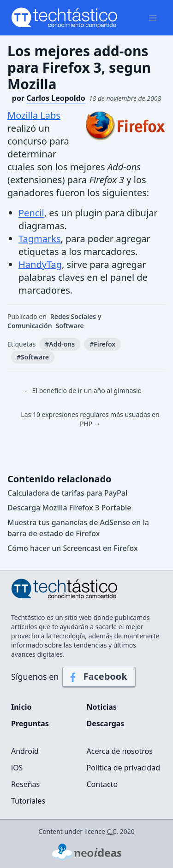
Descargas (106, 723)
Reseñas (25, 784)
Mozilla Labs (34, 115)
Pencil (31, 213)
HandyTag (40, 264)
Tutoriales (28, 801)
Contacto (102, 784)
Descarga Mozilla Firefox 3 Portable (69, 508)
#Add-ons (60, 344)
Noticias (102, 707)
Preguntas (30, 723)
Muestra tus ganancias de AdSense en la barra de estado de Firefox (78, 528)
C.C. (113, 831)
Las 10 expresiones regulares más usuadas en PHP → (90, 419)
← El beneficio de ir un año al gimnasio (83, 391)
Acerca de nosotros (120, 751)
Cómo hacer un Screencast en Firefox (73, 548)
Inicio (21, 707)
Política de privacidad (124, 768)
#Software (33, 357)
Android (25, 751)
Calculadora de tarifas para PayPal (67, 493)
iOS (17, 768)
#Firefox (102, 344)
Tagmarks (39, 239)
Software (70, 326)
